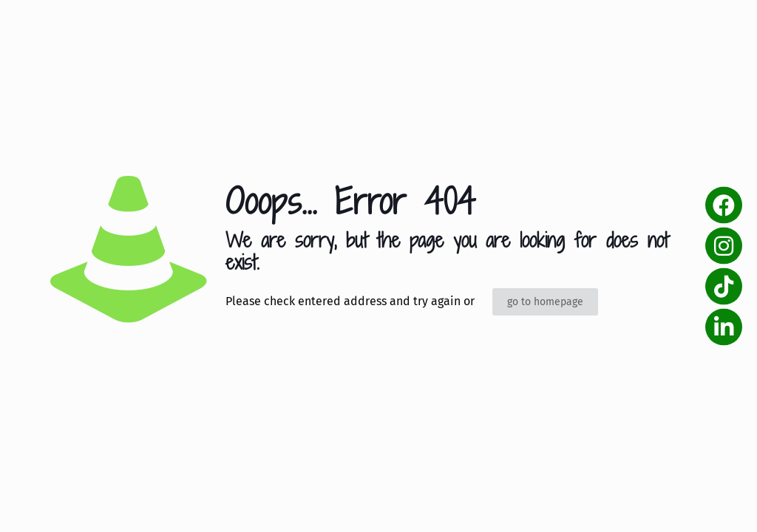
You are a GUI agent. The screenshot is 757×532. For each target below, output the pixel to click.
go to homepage (545, 302)
